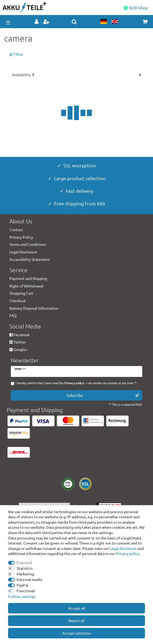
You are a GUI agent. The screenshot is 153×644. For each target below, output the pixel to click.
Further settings (22, 596)
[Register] (47, 22)
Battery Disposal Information (34, 308)
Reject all (76, 620)
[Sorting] (76, 75)
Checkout (18, 301)
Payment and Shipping (28, 278)
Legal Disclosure (23, 252)
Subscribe (103, 395)
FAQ (13, 315)
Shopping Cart (21, 293)
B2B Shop (136, 8)
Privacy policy (128, 553)
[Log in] (37, 22)
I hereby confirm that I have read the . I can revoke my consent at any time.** (76, 383)
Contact (16, 230)
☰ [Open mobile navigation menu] (8, 22)
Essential (24, 562)
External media (29, 579)
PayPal (22, 585)
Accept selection (77, 633)
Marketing (25, 574)
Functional (26, 591)
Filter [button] (16, 54)
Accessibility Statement (30, 259)
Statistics (25, 568)
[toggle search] (74, 22)
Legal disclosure (123, 548)
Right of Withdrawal (26, 286)
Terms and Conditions (28, 244)
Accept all (77, 608)
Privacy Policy (21, 237)
